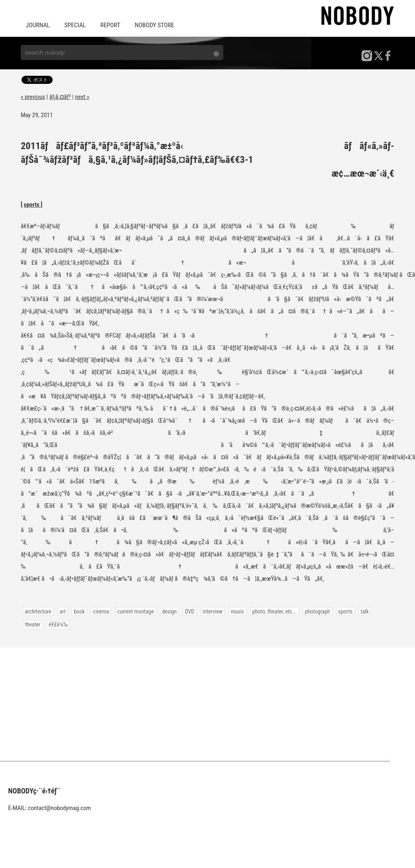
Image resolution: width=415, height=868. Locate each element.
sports (32, 204)
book (78, 611)
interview (209, 611)
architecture (38, 611)
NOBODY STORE (151, 25)
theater (377, 611)
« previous (33, 96)
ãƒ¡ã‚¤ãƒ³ (60, 96)
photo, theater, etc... (269, 611)
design (166, 611)
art (62, 611)
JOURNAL (37, 25)
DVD (186, 611)
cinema (99, 611)
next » (82, 96)
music (233, 611)
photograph (311, 611)
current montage (133, 611)
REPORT (108, 25)
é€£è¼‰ (34, 624)
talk (358, 611)
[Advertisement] (207, 703)
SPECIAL (74, 25)
